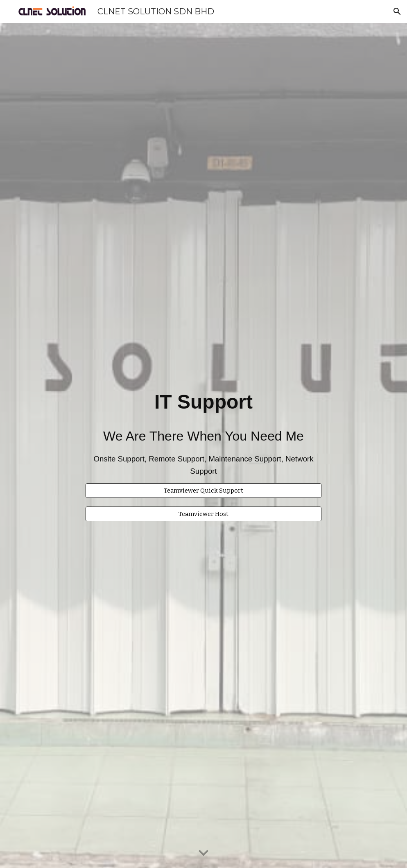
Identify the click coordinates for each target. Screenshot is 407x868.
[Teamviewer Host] (203, 514)
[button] (397, 11)
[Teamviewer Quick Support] (203, 490)
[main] (203, 426)
